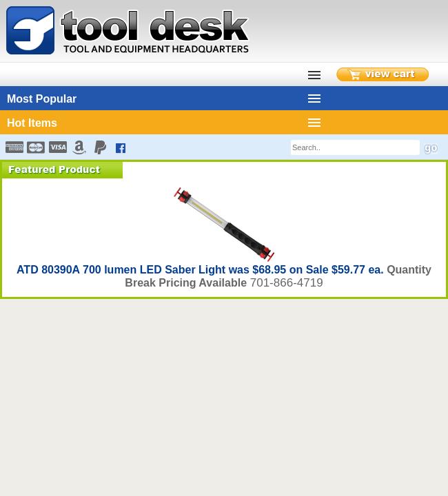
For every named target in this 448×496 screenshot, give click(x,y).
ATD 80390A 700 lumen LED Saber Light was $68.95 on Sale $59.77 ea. (202, 270)
